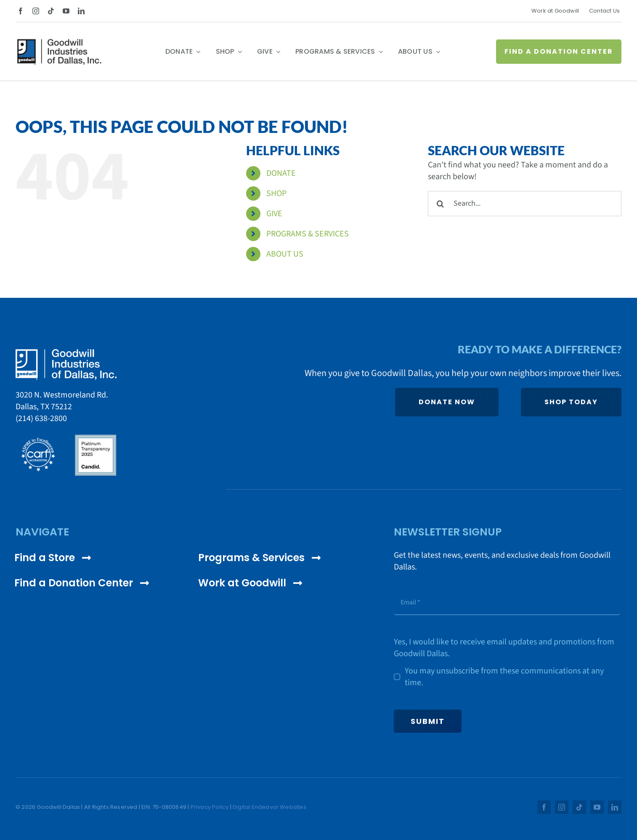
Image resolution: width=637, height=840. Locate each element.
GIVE (274, 214)
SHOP (276, 193)
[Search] (441, 204)
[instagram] (36, 11)
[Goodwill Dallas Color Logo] (59, 45)
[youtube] (66, 11)
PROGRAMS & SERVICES (308, 234)
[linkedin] (81, 11)
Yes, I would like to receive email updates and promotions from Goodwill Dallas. (504, 648)
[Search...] (525, 204)
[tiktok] (51, 11)
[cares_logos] (66, 437)
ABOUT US (285, 254)
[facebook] (21, 11)
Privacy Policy (210, 807)
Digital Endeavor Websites (269, 807)
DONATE (281, 173)
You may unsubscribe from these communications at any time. (504, 677)
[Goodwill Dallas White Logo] (66, 352)
